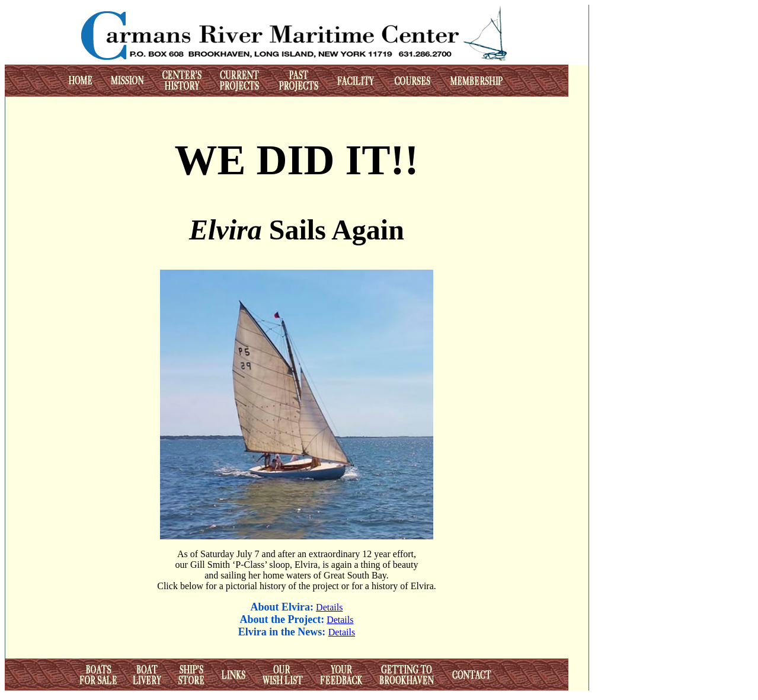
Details (329, 607)
